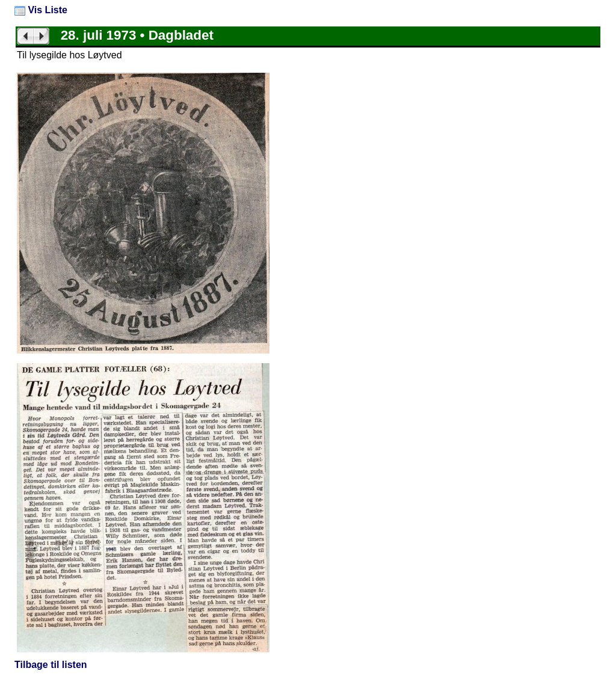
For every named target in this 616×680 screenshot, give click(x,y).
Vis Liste (41, 10)
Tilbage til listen (51, 665)
